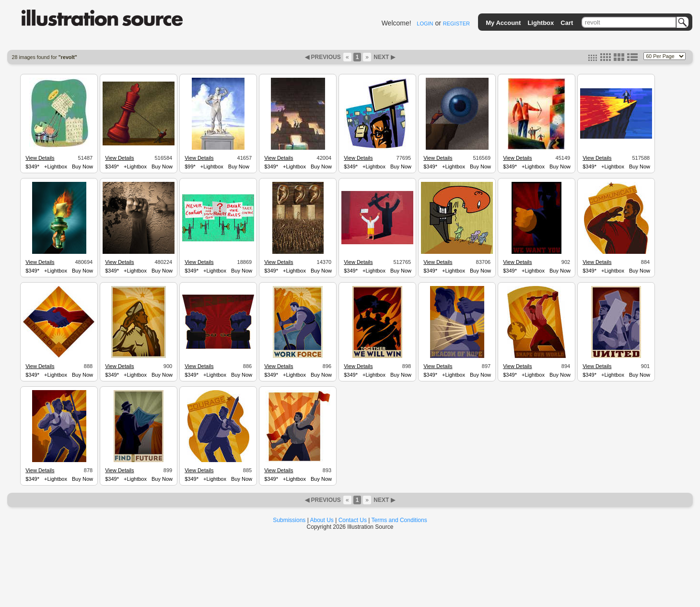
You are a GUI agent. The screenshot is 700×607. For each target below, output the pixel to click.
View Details (40, 158)
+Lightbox (56, 167)
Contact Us (353, 520)
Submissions (289, 520)
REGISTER (456, 24)
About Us (322, 520)
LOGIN (425, 24)
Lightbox (541, 23)
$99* (190, 167)
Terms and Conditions (399, 520)
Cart (567, 23)
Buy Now (82, 167)
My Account (503, 23)
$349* (32, 167)
